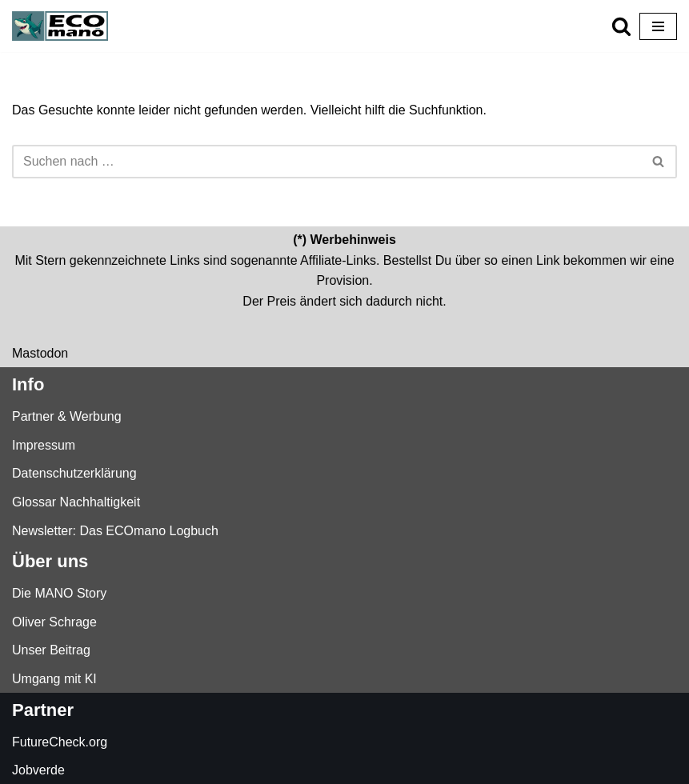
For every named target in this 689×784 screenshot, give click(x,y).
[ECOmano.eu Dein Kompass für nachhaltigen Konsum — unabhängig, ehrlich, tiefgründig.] (64, 26)
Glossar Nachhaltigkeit (76, 502)
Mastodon (40, 353)
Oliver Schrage (54, 622)
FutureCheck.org (60, 742)
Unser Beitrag (51, 650)
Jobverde (38, 770)
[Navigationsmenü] (658, 26)
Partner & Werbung (67, 416)
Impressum (44, 445)
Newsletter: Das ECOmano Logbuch (115, 531)
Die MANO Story (59, 593)
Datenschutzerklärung (74, 473)
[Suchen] (621, 26)
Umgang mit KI (54, 679)
